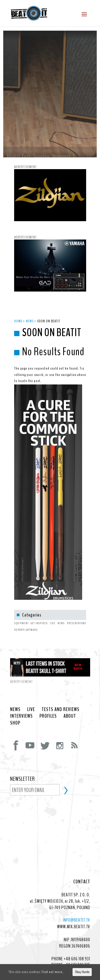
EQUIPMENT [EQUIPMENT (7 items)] (21, 613)
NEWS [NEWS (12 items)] (61, 613)
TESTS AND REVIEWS (61, 699)
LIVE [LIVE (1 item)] (53, 613)
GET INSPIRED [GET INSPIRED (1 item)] (39, 613)
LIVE (31, 699)
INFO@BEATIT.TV (77, 909)
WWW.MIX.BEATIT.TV (74, 916)
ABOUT (70, 705)
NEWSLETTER (23, 769)
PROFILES (48, 705)
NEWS (15, 699)
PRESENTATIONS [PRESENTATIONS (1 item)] (77, 613)
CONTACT (82, 871)
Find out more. (53, 972)
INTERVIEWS (21, 705)
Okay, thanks (82, 972)
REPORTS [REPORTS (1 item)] (19, 619)
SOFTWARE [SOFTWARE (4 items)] (32, 619)
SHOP (15, 712)
